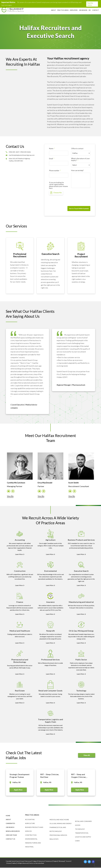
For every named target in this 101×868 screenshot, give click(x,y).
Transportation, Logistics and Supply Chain (83, 837)
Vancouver (28, 861)
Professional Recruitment (20, 255)
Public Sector (81, 660)
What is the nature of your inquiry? (80, 159)
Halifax (14, 864)
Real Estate (20, 691)
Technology (81, 691)
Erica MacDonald (46, 482)
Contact (96, 10)
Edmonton (41, 861)
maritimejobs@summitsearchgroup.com (22, 155)
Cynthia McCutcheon (17, 482)
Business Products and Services (81, 540)
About (53, 10)
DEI (90, 10)
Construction (20, 571)
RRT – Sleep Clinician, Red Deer (50, 776)
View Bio (11, 496)
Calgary (35, 861)
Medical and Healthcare (20, 631)
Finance (20, 602)
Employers (74, 10)
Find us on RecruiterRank (37, 864)
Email (52, 159)
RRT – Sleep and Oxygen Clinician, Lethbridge (79, 776)
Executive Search (50, 254)
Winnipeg (61, 861)
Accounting (20, 540)
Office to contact (77, 149)
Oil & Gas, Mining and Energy (81, 631)
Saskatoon (49, 861)
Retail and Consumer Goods (50, 691)
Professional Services (50, 660)
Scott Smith (74, 482)
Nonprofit (50, 631)
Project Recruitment (81, 255)
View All (87, 756)
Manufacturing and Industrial (81, 602)
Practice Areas (63, 10)
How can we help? (77, 170)
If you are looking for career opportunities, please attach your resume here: (58, 185)
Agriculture (50, 540)
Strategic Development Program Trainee (20, 776)
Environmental (50, 571)
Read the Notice (92, 4)
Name (52, 149)
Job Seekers (83, 10)
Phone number (55, 171)
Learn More (20, 555)
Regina (55, 861)
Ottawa (9, 864)
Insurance (50, 602)
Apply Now (18, 790)
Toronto (68, 861)
